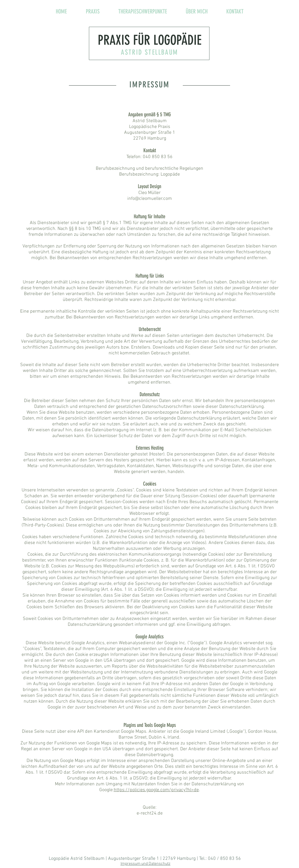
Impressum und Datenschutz (146, 864)
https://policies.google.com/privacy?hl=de (156, 790)
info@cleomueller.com (150, 199)
